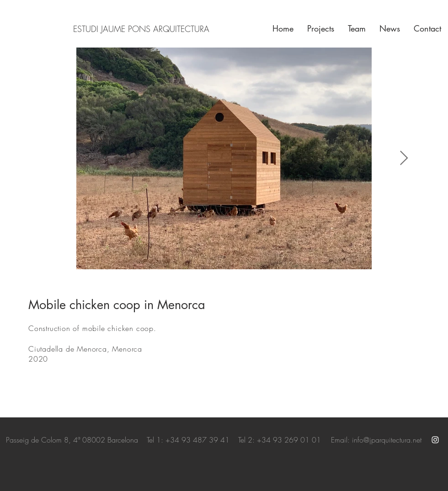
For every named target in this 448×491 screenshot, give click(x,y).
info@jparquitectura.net (387, 440)
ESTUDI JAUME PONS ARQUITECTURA (141, 29)
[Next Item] (404, 159)
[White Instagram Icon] (435, 440)
